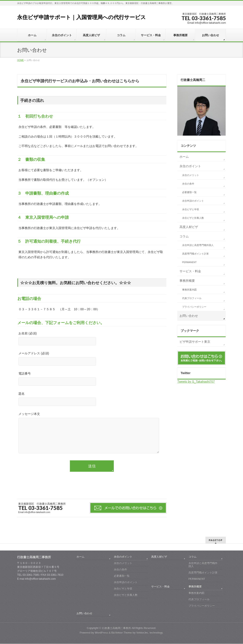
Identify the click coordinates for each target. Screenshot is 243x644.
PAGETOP (216, 540)
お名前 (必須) (92, 339)
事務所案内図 (189, 290)
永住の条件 (188, 184)
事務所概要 (187, 281)
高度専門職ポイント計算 (195, 254)
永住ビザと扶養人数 (193, 218)
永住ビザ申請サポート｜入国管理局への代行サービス (82, 17)
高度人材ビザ (189, 227)
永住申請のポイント (193, 201)
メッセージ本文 (92, 437)
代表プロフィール (192, 298)
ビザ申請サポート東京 (195, 342)
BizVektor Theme (122, 633)
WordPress (101, 633)
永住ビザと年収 (191, 209)
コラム (184, 236)
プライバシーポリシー (194, 307)
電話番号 (92, 379)
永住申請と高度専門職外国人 (198, 245)
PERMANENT (189, 262)
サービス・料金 (190, 271)
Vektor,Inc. (143, 633)
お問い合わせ (189, 316)
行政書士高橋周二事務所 (116, 628)
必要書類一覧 (189, 192)
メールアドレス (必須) (92, 359)
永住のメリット (191, 175)
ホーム (184, 157)
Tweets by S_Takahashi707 (196, 382)
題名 (92, 399)
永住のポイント (190, 166)
